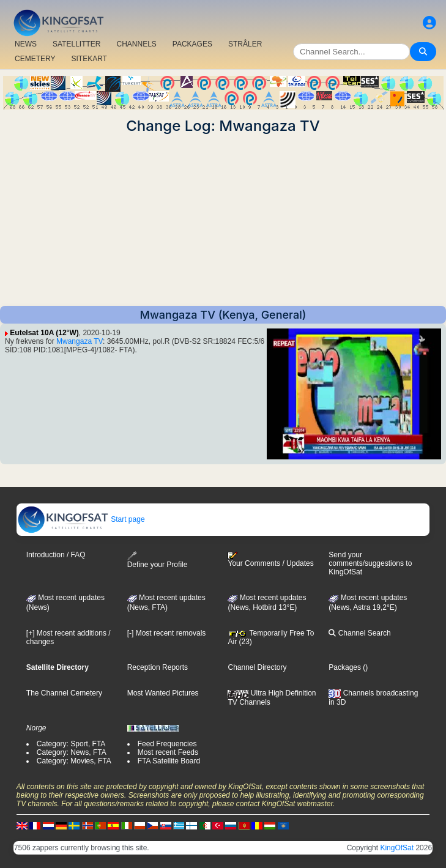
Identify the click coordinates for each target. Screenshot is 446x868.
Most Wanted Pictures (163, 693)
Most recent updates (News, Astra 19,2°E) (368, 603)
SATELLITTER (76, 44)
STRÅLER (245, 44)
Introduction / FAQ (56, 555)
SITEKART (89, 59)
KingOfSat (397, 848)
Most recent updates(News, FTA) (166, 603)
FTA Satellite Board (169, 761)
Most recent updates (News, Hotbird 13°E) (267, 603)
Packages (345, 667)
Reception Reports (158, 667)
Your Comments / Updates (270, 560)
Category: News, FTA (72, 752)
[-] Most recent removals (167, 633)
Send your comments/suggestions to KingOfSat (370, 563)
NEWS (26, 44)
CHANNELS (136, 44)
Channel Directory (257, 667)
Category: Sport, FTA (71, 744)
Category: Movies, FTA (74, 761)
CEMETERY (35, 59)
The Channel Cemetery (64, 693)
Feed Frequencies (167, 744)
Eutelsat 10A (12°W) (44, 333)
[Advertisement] (223, 220)
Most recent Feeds (168, 752)
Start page (81, 519)
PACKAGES (192, 44)
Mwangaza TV (80, 341)
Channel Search (359, 633)
